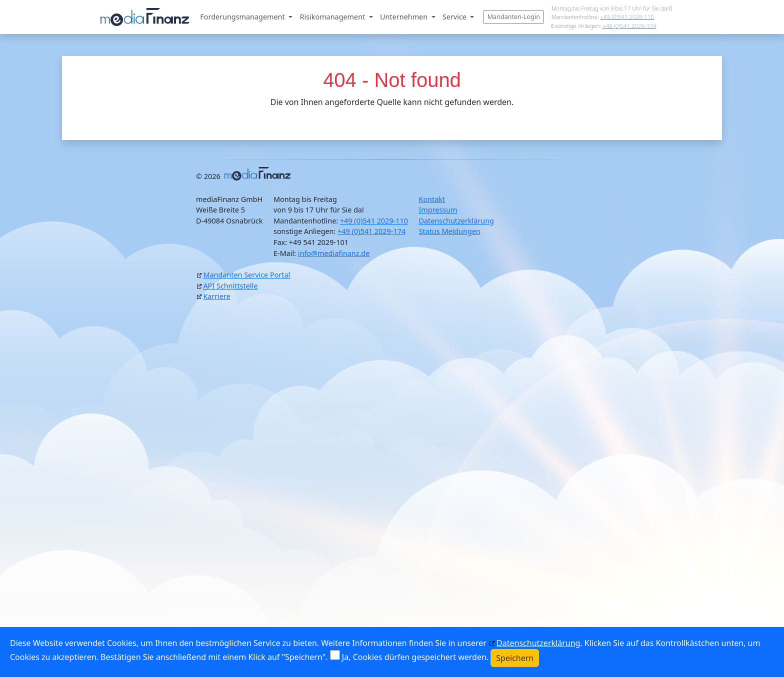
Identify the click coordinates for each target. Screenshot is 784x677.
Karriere (216, 296)
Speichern (515, 658)
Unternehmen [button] (405, 17)
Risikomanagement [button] (334, 17)
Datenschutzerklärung (456, 221)
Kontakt (432, 199)
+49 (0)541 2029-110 (627, 17)
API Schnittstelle (230, 286)
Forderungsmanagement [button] (243, 17)
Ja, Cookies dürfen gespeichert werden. (415, 657)
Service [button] (455, 17)
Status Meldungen (449, 231)
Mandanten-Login (514, 17)
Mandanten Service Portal (246, 275)
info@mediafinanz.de (334, 253)
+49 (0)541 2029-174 (629, 26)
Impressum (438, 210)
